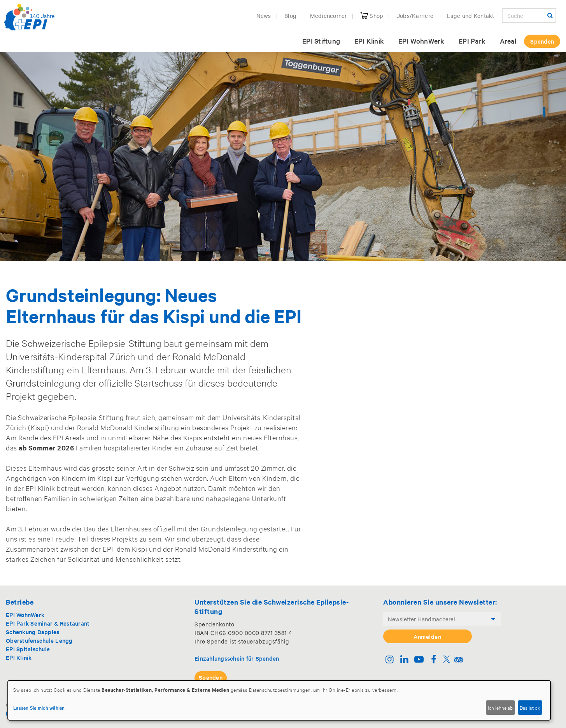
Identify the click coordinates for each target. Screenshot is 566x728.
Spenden (542, 41)
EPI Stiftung (321, 41)
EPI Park (472, 41)
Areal (508, 41)
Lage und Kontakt (471, 16)
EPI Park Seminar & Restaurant (48, 623)
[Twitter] (447, 660)
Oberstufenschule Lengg (39, 640)
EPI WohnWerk (421, 41)
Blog (290, 16)
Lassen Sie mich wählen (39, 707)
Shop (372, 16)
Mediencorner (329, 16)
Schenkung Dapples (32, 632)
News (264, 16)
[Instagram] (390, 660)
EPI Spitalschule (28, 649)
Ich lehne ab (500, 707)
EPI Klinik (369, 41)
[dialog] (279, 700)
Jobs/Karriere (415, 16)
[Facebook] (434, 660)
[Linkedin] (404, 660)
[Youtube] (419, 660)
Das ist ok (530, 707)
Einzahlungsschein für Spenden (237, 658)
